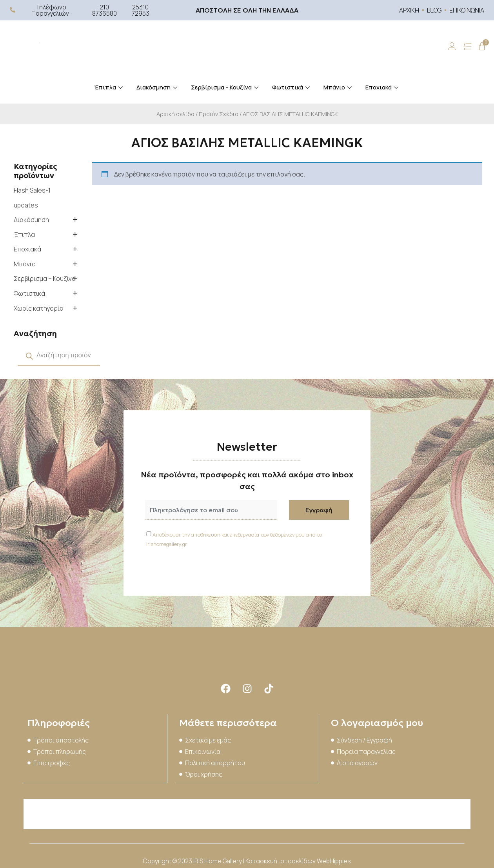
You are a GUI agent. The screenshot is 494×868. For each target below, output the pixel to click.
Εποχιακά (383, 87)
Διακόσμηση (158, 87)
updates (26, 205)
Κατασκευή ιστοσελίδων (281, 860)
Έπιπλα (109, 87)
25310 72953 (141, 10)
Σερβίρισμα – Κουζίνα (226, 87)
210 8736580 (104, 10)
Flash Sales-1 (32, 190)
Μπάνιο (339, 87)
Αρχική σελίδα (175, 114)
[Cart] (482, 46)
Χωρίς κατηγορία (39, 308)
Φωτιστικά (292, 87)
